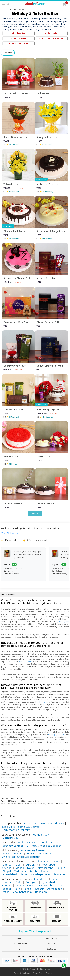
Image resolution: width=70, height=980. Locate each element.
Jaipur (61, 868)
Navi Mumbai (46, 868)
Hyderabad (48, 865)
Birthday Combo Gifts (18, 43)
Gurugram (32, 865)
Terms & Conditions (22, 973)
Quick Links (8, 816)
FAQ (19, 949)
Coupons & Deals (51, 938)
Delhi (19, 865)
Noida (31, 868)
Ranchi (33, 871)
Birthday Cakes (52, 33)
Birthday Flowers (18, 38)
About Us (19, 938)
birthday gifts (64, 622)
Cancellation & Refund (19, 944)
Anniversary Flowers (33, 850)
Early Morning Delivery (16, 830)
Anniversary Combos (39, 854)
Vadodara (20, 871)
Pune (57, 861)
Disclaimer (50, 973)
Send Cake (8, 827)
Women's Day (41, 835)
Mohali (20, 868)
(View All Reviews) (10, 533)
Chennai (7, 868)
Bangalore (59, 874)
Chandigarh (43, 861)
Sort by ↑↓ (8, 53)
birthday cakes (43, 702)
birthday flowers (25, 661)
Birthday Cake (50, 842)
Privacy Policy (38, 973)
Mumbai (7, 865)
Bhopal (7, 871)
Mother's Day (10, 838)
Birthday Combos (13, 846)
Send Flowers (56, 823)
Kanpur (45, 871)
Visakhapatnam (40, 874)
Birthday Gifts (18, 33)
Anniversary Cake (13, 854)
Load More (35, 513)
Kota (17, 889)
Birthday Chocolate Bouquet (52, 38)
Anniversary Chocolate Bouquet (21, 857)
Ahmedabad (10, 874)
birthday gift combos (57, 735)
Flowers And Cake (34, 823)
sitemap (51, 944)
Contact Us (51, 949)
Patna (24, 874)
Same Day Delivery (29, 827)
